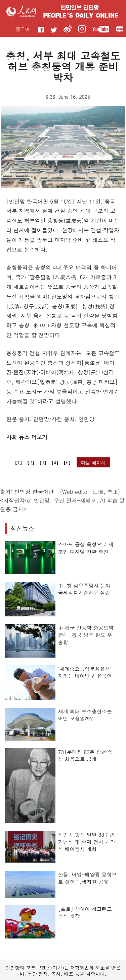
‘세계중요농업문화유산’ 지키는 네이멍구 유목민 (85, 672)
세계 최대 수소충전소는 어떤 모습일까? (85, 715)
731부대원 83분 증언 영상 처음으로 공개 (86, 756)
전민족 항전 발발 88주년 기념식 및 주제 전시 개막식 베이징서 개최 (87, 842)
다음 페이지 (94, 462)
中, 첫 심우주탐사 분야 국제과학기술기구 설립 (84, 589)
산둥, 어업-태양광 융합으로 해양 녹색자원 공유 (88, 878)
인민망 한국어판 (34, 492)
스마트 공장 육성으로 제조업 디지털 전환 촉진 (86, 548)
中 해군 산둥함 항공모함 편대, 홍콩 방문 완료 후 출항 (86, 635)
